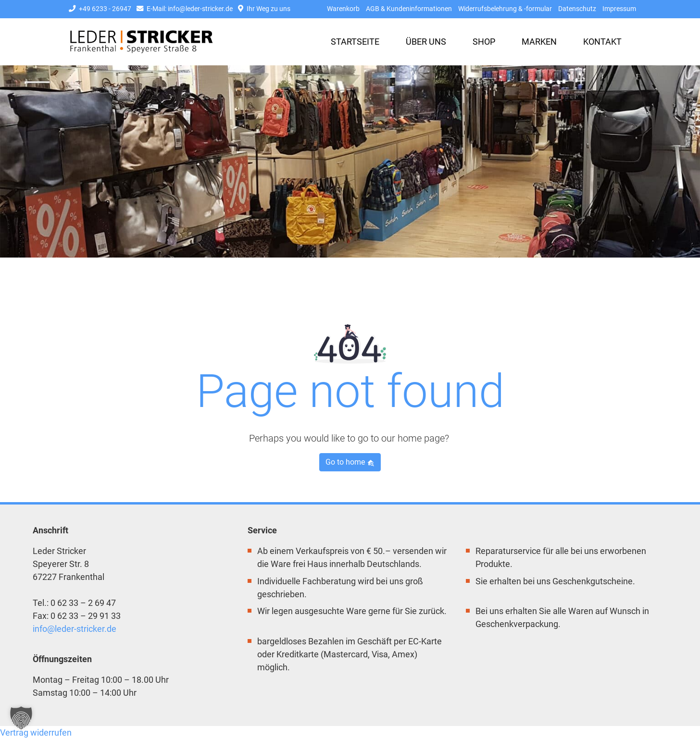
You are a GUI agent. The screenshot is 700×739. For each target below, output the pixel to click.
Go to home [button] (350, 462)
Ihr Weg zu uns (264, 9)
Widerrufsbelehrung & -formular (505, 9)
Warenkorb (343, 9)
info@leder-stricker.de (75, 629)
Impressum (619, 9)
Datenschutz (577, 9)
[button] (21, 718)
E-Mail (185, 9)
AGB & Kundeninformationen (409, 9)
